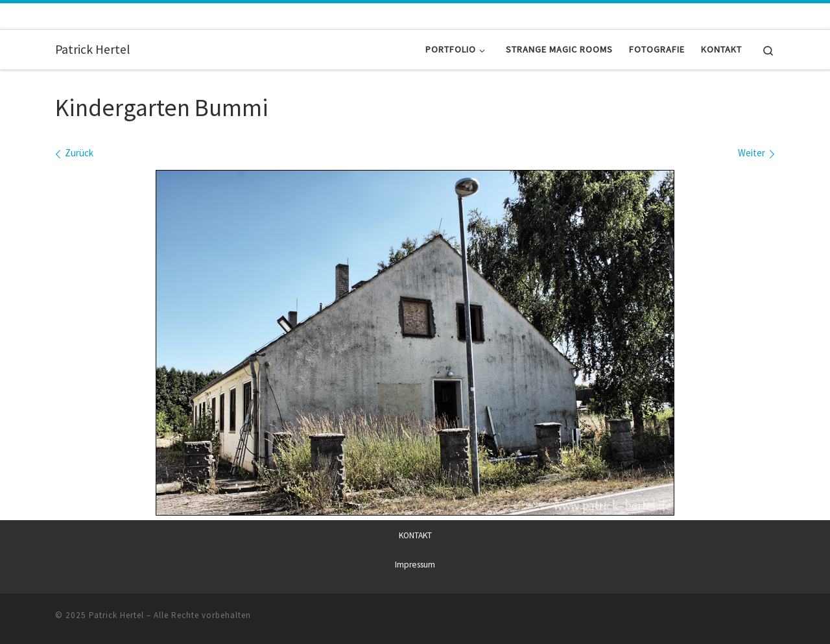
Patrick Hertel (116, 614)
